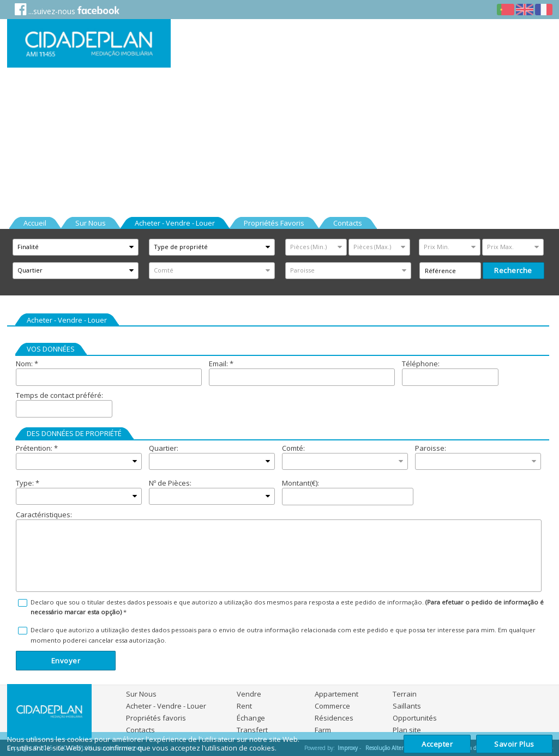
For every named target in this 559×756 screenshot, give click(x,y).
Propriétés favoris (156, 718)
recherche (513, 270)
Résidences (334, 718)
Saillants (407, 706)
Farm (323, 730)
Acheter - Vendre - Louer (166, 706)
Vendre (249, 694)
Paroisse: (431, 448)
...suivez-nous (67, 10)
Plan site (407, 730)
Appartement (336, 694)
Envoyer (66, 661)
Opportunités (415, 718)
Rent (244, 706)
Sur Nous (141, 694)
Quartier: (164, 448)
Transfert (252, 730)
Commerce (332, 706)
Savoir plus (514, 744)
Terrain (405, 694)
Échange (251, 718)
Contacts (140, 730)
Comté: (293, 448)
